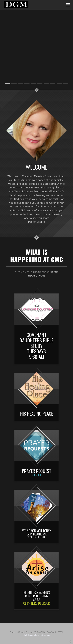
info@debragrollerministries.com (37, 635)
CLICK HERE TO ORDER (36, 603)
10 (66, 84)
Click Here (36, 475)
